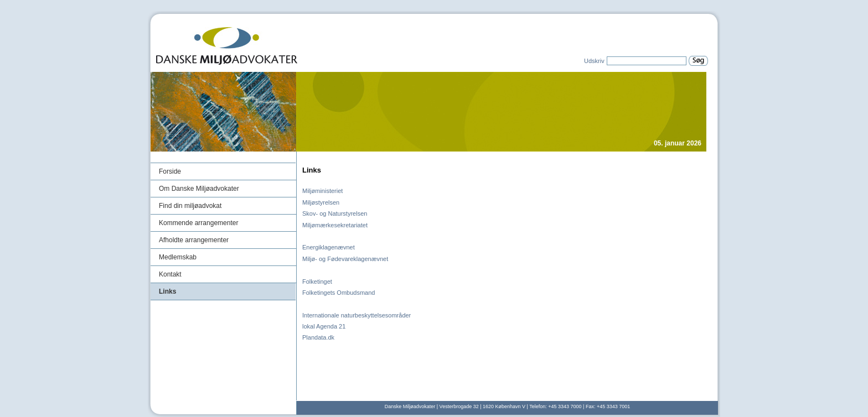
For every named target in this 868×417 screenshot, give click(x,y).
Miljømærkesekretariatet (335, 225)
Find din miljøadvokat (190, 206)
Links (167, 291)
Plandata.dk (318, 337)
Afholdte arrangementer (194, 240)
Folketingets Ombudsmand (339, 293)
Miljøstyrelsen (321, 202)
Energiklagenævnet (329, 247)
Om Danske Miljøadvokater (199, 189)
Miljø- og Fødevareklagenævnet (345, 259)
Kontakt (170, 274)
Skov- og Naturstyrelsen (335, 213)
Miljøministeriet (322, 191)
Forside (170, 171)
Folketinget (317, 282)
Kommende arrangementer (198, 223)
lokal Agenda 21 (324, 326)
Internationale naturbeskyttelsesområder (356, 315)
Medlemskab (178, 257)
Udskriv (594, 61)
